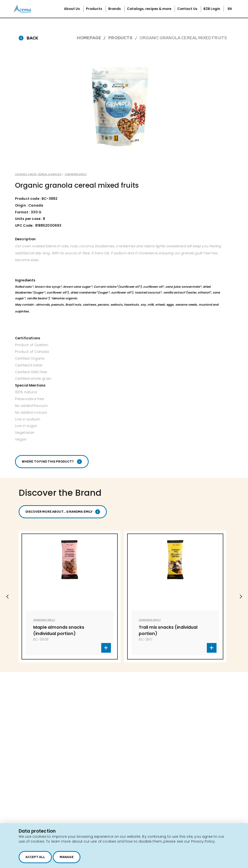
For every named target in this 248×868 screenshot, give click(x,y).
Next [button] (241, 597)
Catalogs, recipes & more (149, 9)
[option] (120, 107)
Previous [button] (7, 597)
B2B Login (212, 9)
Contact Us (188, 9)
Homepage (89, 38)
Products (94, 9)
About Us (72, 9)
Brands (115, 9)
